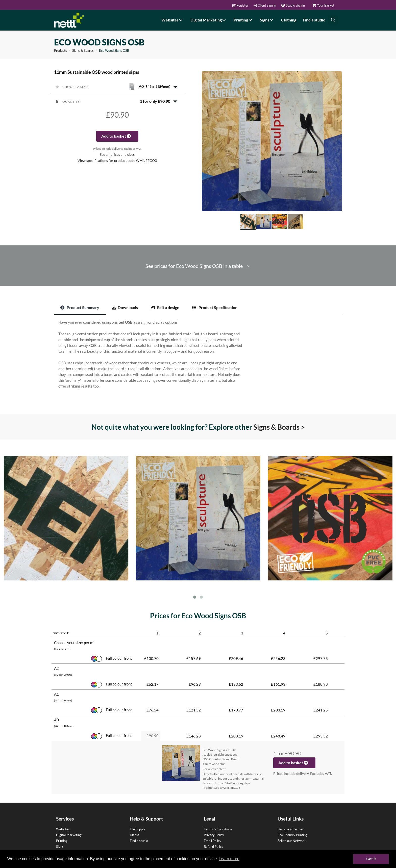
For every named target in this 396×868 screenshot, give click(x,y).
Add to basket (117, 136)
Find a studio (314, 20)
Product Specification (215, 307)
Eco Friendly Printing (292, 835)
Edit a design (165, 307)
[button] (117, 87)
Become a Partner (291, 829)
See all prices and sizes (117, 155)
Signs (267, 20)
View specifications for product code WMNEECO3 (117, 161)
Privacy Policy (214, 835)
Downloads (125, 307)
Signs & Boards (83, 50)
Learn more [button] (229, 859)
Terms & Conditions (218, 829)
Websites (173, 20)
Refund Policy (214, 847)
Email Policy (213, 841)
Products (60, 50)
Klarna (135, 835)
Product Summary (80, 307)
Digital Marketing (209, 20)
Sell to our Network (292, 841)
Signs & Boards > (279, 427)
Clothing (289, 20)
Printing (243, 20)
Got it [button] (371, 859)
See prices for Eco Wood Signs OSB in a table (198, 266)
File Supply (138, 829)
